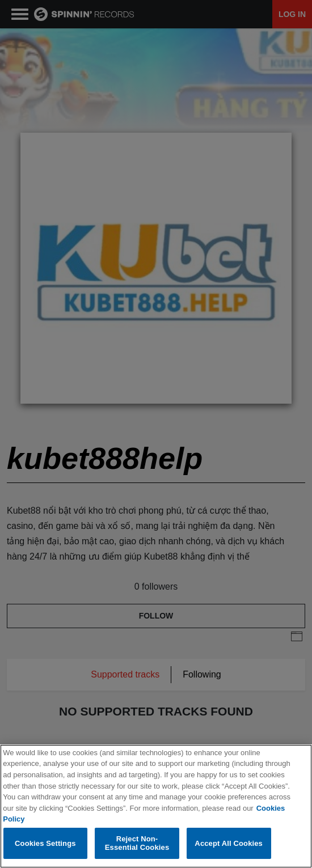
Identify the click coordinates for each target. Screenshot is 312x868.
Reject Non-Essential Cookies (137, 843)
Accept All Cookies (229, 843)
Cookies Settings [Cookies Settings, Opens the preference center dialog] (45, 843)
